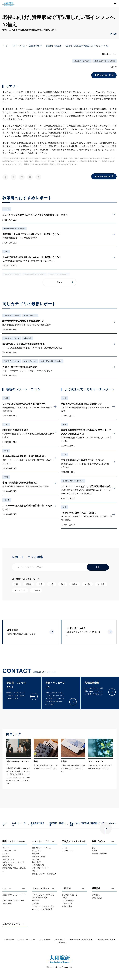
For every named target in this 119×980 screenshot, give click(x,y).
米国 (6, 398)
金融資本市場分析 (35, 46)
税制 (65, 424)
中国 (6, 477)
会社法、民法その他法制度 (73, 481)
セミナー (7, 889)
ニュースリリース (11, 924)
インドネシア (20, 590)
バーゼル (36, 590)
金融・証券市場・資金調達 (105, 61)
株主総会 (101, 584)
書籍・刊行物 (98, 841)
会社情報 (66, 889)
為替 (63, 584)
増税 (52, 584)
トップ (5, 46)
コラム (7, 209)
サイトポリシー (44, 939)
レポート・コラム (18, 46)
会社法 (87, 584)
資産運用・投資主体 (54, 46)
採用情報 (96, 889)
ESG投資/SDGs (30, 315)
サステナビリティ (41, 889)
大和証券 (61, 942)
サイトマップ (59, 939)
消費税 (75, 584)
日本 (6, 251)
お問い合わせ (9, 939)
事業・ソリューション (13, 841)
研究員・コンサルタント (74, 841)
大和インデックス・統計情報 (80, 939)
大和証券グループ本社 (106, 939)
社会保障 (28, 338)
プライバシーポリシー (26, 939)
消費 (17, 584)
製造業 (29, 584)
